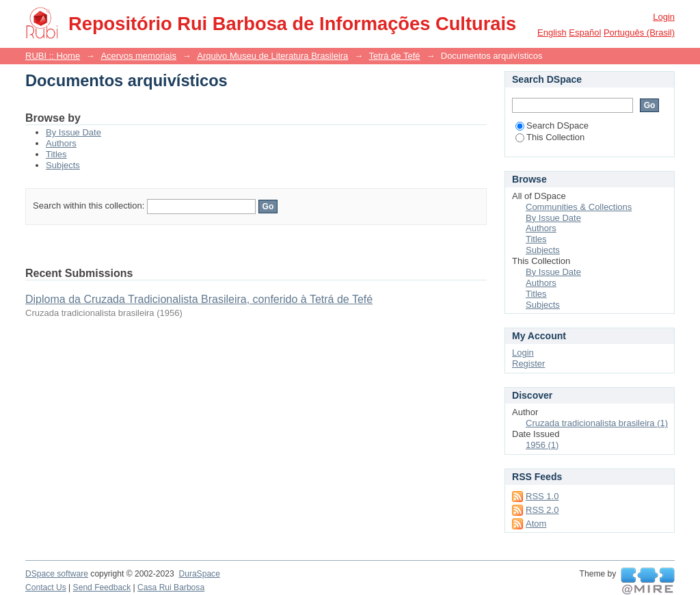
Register (528, 363)
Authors (61, 143)
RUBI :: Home (53, 56)
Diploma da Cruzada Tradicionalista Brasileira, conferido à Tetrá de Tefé (199, 299)
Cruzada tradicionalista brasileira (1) (597, 423)
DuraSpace (199, 574)
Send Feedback (102, 587)
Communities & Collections (579, 207)
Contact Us (46, 587)
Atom (536, 524)
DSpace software (57, 574)
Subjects (63, 165)
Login (664, 17)
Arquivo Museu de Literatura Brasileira (272, 56)
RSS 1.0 (542, 496)
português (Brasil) (639, 32)
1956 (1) (542, 445)
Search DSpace (552, 125)
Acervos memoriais (138, 56)
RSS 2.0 (542, 510)
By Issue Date (73, 132)
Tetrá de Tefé (395, 56)
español (585, 32)
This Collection (550, 137)
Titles (56, 154)
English (552, 32)
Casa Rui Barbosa (171, 587)
